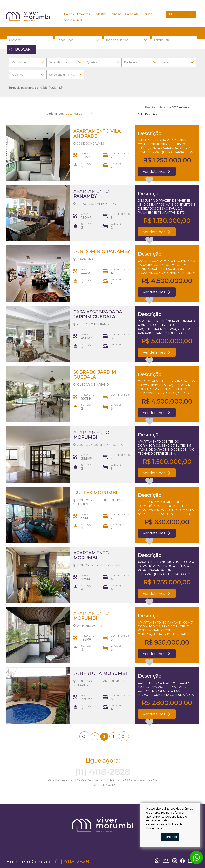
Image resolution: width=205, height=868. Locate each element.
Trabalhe (116, 14)
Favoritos (83, 14)
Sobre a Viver (73, 20)
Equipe (147, 14)
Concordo (170, 837)
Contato (188, 14)
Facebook (183, 861)
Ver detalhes (155, 172)
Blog (172, 14)
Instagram (175, 861)
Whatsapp (158, 861)
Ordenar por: (55, 114)
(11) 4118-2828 (102, 772)
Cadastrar (100, 14)
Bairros (69, 14)
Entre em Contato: (30, 862)
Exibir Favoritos (147, 114)
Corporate (132, 14)
